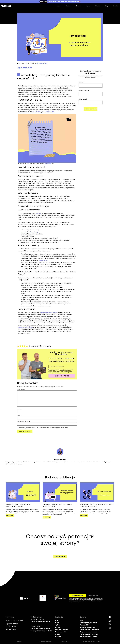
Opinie (58, 625)
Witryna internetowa (23, 422)
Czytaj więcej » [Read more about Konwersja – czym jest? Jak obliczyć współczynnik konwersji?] (10, 516)
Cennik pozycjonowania (88, 623)
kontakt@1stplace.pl (43, 622)
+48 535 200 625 (39, 619)
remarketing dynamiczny (30, 232)
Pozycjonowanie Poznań (88, 632)
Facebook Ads (50, 112)
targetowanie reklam (25, 327)
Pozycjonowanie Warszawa (89, 630)
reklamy (39, 213)
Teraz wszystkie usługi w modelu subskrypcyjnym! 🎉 (60, 2)
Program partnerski (62, 630)
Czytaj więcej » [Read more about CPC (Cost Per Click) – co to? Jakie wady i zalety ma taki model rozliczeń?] (84, 516)
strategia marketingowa (49, 313)
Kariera (58, 627)
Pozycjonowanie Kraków (89, 636)
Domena (82, 82)
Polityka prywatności (45, 641)
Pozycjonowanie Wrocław (89, 634)
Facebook (48, 163)
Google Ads (37, 112)
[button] (31, 68)
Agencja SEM (84, 625)
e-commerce (43, 260)
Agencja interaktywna (88, 627)
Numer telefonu (84, 91)
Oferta (58, 620)
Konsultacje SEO (61, 632)
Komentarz (21, 390)
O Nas (57, 623)
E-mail (19, 415)
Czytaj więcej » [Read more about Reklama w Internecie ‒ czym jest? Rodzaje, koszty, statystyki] (47, 517)
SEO (81, 620)
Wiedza (58, 634)
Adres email (83, 99)
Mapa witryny (65, 641)
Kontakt (58, 636)
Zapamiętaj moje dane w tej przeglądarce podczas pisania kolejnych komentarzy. (43, 428)
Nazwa (20, 409)
